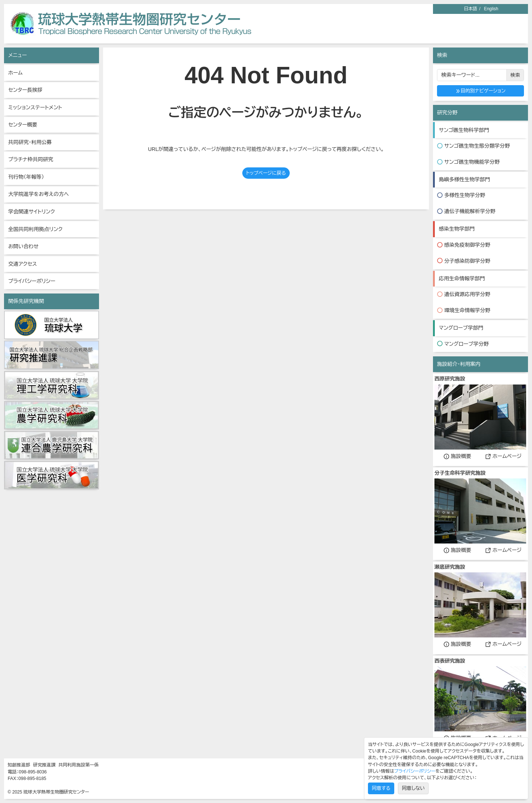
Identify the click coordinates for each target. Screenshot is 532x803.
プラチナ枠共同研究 (31, 159)
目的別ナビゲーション (480, 91)
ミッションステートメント (35, 107)
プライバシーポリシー (32, 281)
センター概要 (23, 125)
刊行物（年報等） (26, 177)
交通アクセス (22, 264)
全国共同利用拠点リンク (35, 229)
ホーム (15, 73)
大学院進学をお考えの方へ (38, 194)
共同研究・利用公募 (30, 142)
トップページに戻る (266, 173)
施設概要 (457, 456)
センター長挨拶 (25, 90)
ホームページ (503, 456)
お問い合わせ (23, 246)
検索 (515, 75)
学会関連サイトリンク (31, 212)
